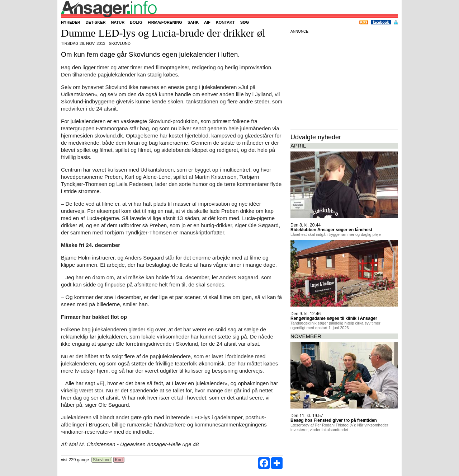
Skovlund (102, 460)
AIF (207, 22)
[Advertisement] (344, 80)
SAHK (193, 22)
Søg (245, 22)
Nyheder (71, 22)
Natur (118, 22)
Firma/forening (165, 22)
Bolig (136, 22)
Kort (119, 460)
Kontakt (225, 22)
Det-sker (96, 22)
